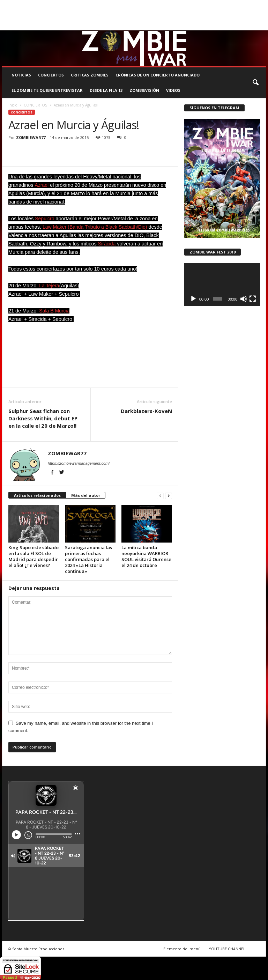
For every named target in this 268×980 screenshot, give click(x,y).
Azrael (42, 185)
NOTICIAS (21, 75)
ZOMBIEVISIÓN (144, 90)
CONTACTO (249, 5)
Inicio (13, 105)
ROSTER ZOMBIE (17, 15)
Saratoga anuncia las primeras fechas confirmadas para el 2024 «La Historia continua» (88, 559)
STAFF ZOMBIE (219, 5)
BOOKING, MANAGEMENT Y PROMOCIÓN (39, 5)
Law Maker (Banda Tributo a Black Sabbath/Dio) (95, 227)
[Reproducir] (193, 299)
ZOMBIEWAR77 (31, 137)
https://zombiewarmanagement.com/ (79, 463)
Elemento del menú (182, 949)
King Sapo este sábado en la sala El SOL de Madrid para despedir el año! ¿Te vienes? (33, 556)
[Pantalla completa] (253, 299)
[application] (222, 285)
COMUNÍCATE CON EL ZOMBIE (173, 5)
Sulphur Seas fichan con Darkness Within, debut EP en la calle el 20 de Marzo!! (43, 418)
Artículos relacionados (37, 495)
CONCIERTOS (51, 75)
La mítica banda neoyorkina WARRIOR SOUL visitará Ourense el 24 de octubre (146, 556)
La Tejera (49, 286)
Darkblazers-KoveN (146, 411)
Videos (173, 90)
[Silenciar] (244, 299)
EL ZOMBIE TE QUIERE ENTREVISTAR (47, 90)
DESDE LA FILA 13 (106, 90)
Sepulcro (45, 219)
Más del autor (86, 495)
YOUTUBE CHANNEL (227, 949)
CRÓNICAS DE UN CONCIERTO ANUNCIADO (158, 75)
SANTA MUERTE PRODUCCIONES (111, 5)
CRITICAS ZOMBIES (90, 75)
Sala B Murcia (54, 311)
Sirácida (107, 244)
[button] (255, 83)
